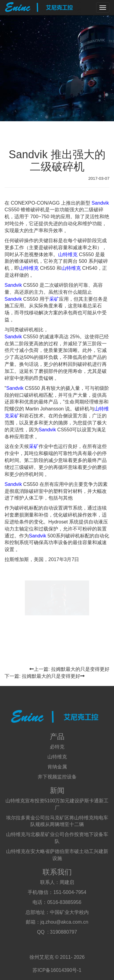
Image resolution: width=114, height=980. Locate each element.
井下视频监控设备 (57, 777)
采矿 (54, 299)
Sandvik (100, 203)
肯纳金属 (57, 767)
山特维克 (68, 254)
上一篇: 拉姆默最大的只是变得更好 (69, 669)
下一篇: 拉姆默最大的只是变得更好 (45, 676)
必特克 (57, 747)
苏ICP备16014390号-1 (57, 970)
